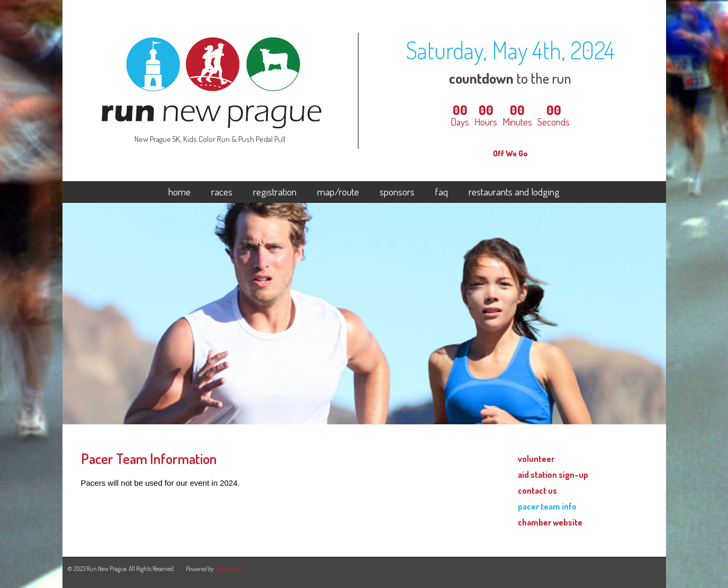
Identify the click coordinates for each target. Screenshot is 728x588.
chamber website (550, 522)
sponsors (397, 192)
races (222, 192)
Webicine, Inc (230, 569)
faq (442, 192)
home (179, 192)
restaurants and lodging (514, 192)
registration (275, 192)
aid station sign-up (553, 474)
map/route (338, 192)
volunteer (536, 458)
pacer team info (547, 506)
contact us (537, 490)
